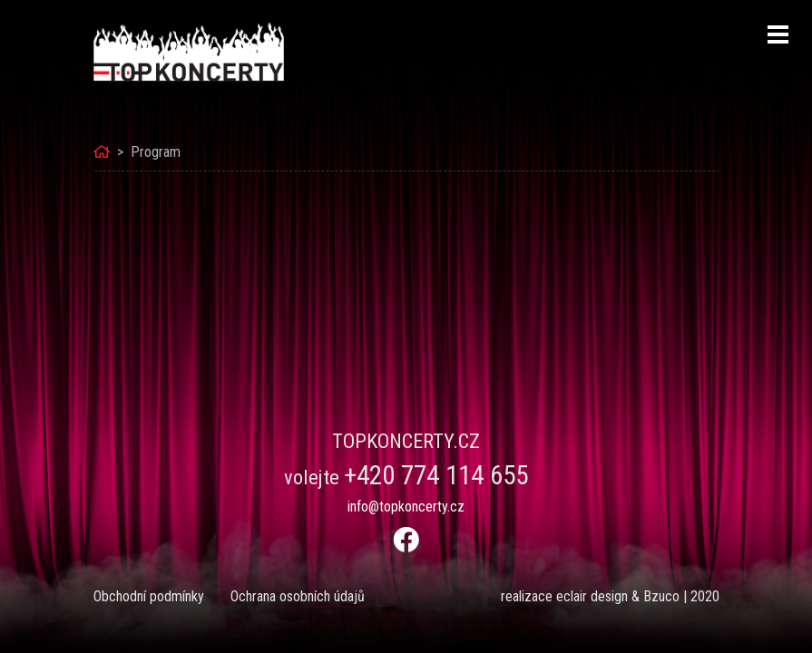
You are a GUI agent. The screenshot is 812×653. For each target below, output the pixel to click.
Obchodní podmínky (149, 596)
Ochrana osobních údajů (298, 596)
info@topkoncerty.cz (406, 507)
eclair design (592, 596)
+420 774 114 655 (436, 475)
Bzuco (661, 596)
